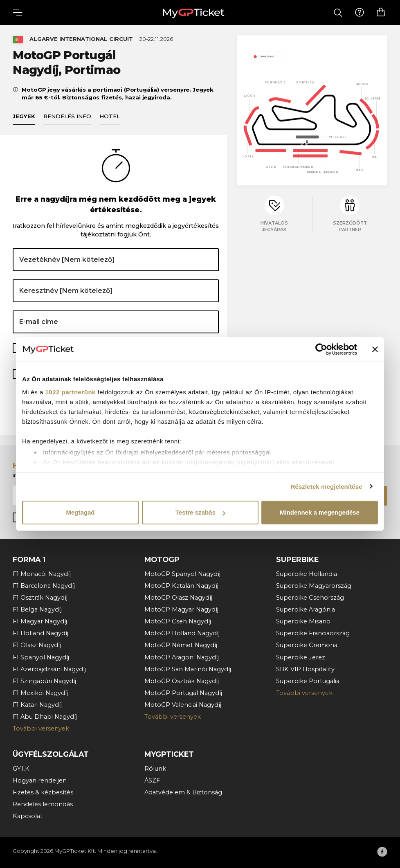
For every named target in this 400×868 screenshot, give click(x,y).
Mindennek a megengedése (320, 512)
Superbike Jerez (301, 657)
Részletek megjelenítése (327, 487)
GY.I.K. (22, 769)
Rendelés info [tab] (67, 117)
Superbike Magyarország (314, 586)
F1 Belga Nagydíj (37, 609)
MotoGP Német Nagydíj (181, 645)
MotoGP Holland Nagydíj (182, 633)
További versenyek (41, 729)
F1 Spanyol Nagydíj (41, 657)
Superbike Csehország (310, 598)
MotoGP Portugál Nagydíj (183, 693)
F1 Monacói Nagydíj (42, 574)
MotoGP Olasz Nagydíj (178, 598)
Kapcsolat (28, 816)
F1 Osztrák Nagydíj (40, 598)
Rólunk (155, 769)
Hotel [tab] (110, 117)
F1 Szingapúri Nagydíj (44, 681)
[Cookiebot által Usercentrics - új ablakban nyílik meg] (321, 349)
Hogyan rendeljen (40, 780)
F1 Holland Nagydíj (40, 633)
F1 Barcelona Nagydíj (44, 586)
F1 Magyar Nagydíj (40, 621)
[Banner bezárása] (375, 349)
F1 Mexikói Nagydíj (40, 693)
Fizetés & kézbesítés (43, 792)
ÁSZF (152, 780)
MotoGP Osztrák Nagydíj (182, 681)
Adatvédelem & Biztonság (183, 792)
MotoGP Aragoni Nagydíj (182, 657)
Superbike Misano (303, 621)
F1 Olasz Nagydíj (37, 645)
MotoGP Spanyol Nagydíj (182, 574)
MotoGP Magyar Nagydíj (181, 609)
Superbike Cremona (307, 645)
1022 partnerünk (71, 392)
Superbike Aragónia (306, 609)
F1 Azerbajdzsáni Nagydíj (49, 669)
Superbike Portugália (308, 681)
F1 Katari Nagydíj (37, 705)
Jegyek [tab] (24, 117)
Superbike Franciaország (313, 633)
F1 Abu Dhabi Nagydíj (45, 717)
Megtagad (80, 512)
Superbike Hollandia (307, 574)
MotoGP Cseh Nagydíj (178, 621)
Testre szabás (200, 512)
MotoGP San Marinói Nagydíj (188, 669)
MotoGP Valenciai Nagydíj (183, 705)
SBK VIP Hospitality (305, 669)
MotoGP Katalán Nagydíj (181, 586)
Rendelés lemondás (43, 804)
